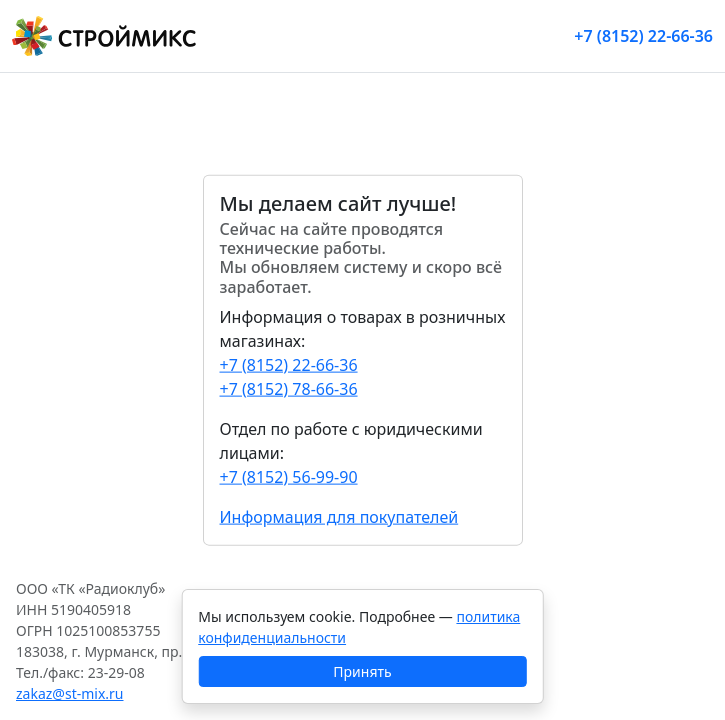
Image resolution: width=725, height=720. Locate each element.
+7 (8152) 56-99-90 (289, 476)
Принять (362, 671)
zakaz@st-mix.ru (70, 693)
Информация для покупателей (339, 516)
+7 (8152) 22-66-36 (643, 36)
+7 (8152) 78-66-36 (289, 388)
